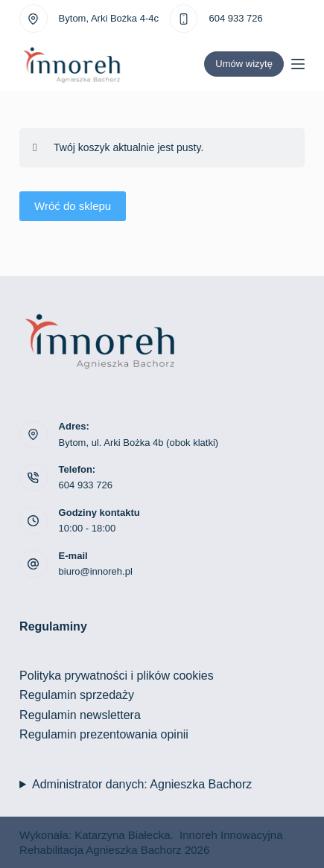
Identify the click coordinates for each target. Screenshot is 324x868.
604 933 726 (235, 18)
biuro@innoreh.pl (96, 571)
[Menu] (298, 64)
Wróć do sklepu (73, 206)
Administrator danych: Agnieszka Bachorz (142, 784)
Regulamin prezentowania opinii (104, 734)
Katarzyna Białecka (122, 835)
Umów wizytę (244, 64)
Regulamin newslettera (80, 715)
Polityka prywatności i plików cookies (117, 676)
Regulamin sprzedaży (77, 695)
